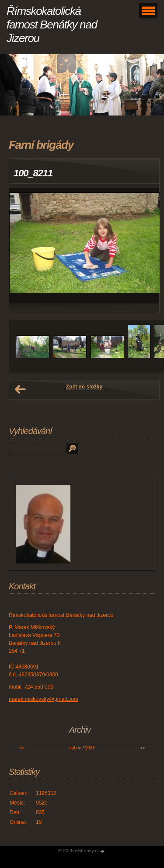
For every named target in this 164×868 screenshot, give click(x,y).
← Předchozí (20, 389)
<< (22, 748)
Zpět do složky (84, 387)
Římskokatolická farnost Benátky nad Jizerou (52, 24)
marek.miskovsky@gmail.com (44, 699)
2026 (90, 748)
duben (75, 748)
